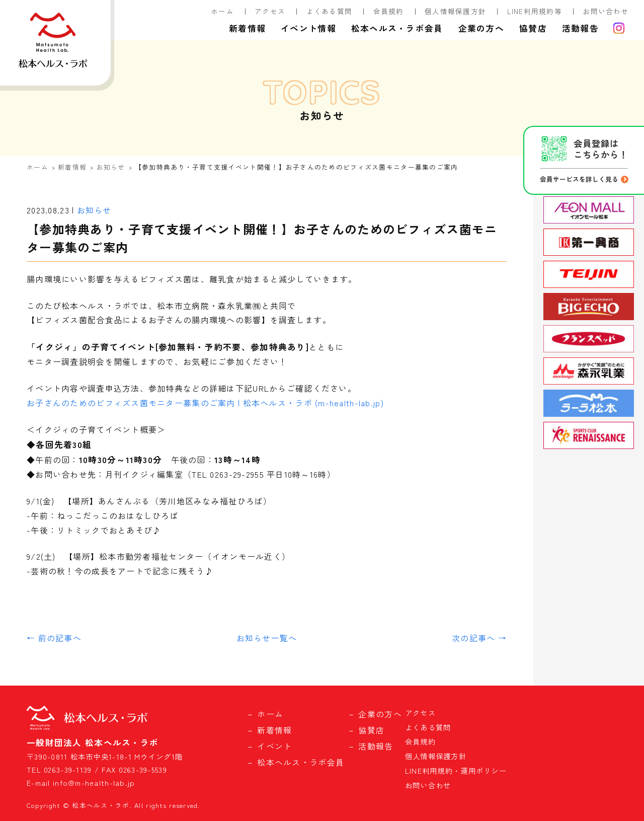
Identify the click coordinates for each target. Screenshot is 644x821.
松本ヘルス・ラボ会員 (397, 28)
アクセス (270, 11)
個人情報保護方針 (455, 11)
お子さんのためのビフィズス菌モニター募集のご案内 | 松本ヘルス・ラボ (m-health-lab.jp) (205, 403)
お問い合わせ (606, 11)
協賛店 (533, 28)
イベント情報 (308, 28)
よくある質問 (330, 11)
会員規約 (389, 11)
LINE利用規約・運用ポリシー (456, 770)
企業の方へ (481, 28)
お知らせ (111, 167)
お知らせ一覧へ (267, 638)
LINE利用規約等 (535, 11)
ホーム (222, 11)
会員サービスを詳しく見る (579, 179)
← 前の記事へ (54, 638)
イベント (274, 746)
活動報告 (580, 28)
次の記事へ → (479, 638)
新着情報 (247, 28)
